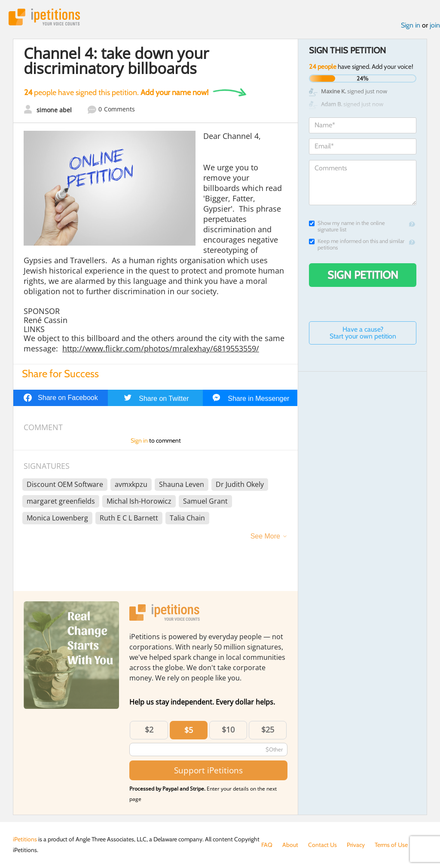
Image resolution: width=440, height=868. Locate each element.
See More (265, 536)
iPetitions (44, 17)
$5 (189, 730)
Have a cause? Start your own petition (363, 333)
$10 (228, 729)
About (290, 845)
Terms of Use (391, 845)
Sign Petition (363, 275)
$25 (268, 729)
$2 (149, 729)
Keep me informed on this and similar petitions (357, 244)
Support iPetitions (208, 770)
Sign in (411, 25)
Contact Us (322, 845)
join (435, 25)
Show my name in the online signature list (347, 226)
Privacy (356, 845)
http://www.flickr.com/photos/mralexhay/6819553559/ (161, 348)
